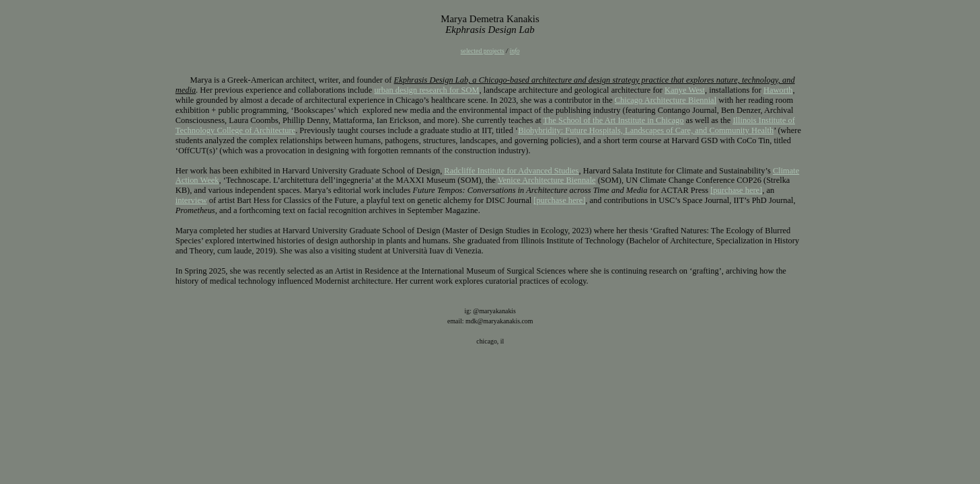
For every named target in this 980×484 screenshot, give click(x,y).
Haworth (778, 90)
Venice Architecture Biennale (547, 180)
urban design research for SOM (426, 90)
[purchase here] (736, 190)
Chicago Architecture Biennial (666, 100)
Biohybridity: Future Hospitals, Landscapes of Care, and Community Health (646, 130)
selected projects (483, 51)
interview (191, 200)
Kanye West (685, 90)
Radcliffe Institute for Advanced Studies (511, 171)
